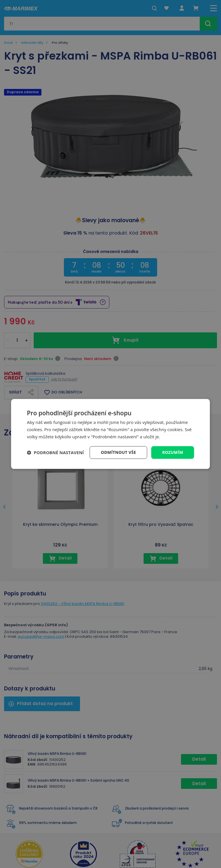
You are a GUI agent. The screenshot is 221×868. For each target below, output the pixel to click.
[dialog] (110, 434)
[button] (55, 452)
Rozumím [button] (173, 452)
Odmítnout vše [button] (119, 452)
